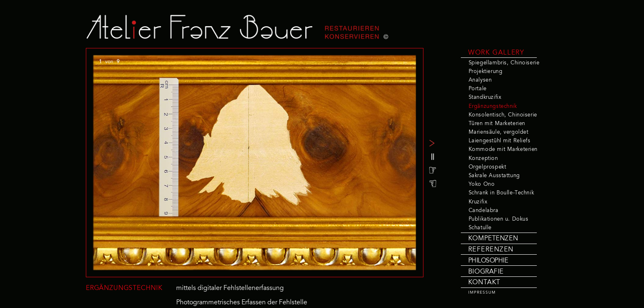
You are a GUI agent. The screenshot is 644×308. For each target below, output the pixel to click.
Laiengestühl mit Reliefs (500, 141)
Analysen (480, 80)
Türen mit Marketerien (497, 124)
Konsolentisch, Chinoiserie (503, 115)
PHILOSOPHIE (488, 261)
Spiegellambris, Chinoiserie (504, 63)
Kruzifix (478, 202)
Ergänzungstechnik (493, 107)
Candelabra (484, 211)
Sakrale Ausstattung (494, 176)
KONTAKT (484, 283)
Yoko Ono (482, 185)
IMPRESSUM (482, 293)
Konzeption (483, 159)
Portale (478, 89)
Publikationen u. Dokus (499, 219)
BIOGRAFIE (486, 272)
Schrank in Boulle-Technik (501, 193)
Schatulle (480, 228)
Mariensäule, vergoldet (499, 132)
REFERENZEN (491, 250)
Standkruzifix (485, 98)
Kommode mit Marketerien (503, 150)
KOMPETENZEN (493, 239)
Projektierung (485, 72)
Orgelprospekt (487, 167)
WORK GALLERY (496, 53)
